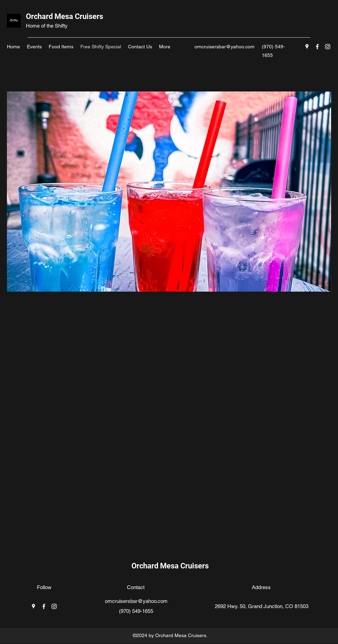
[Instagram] (328, 47)
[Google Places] (307, 47)
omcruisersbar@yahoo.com (225, 47)
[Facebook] (317, 47)
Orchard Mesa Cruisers (64, 16)
